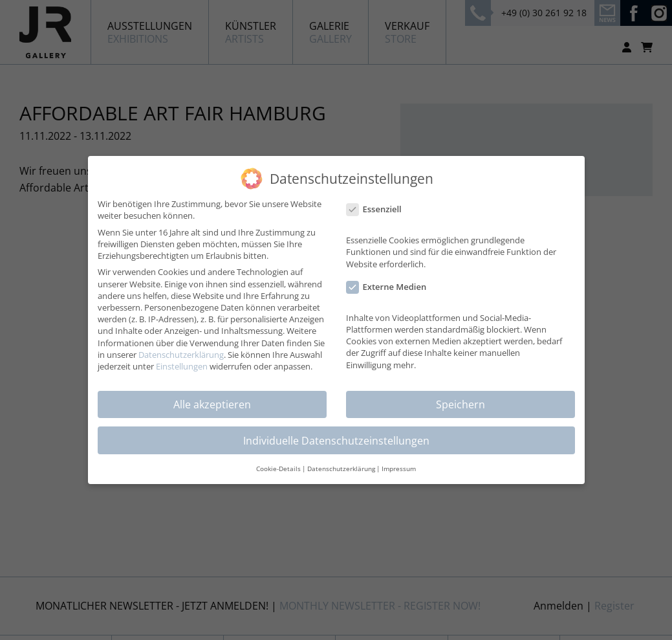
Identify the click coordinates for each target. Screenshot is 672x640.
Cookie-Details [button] (278, 469)
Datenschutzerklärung (181, 354)
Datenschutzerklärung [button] (341, 469)
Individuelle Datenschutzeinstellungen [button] (336, 440)
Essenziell (378, 209)
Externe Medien (391, 287)
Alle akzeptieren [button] (212, 404)
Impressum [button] (399, 469)
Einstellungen (182, 366)
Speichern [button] (461, 404)
